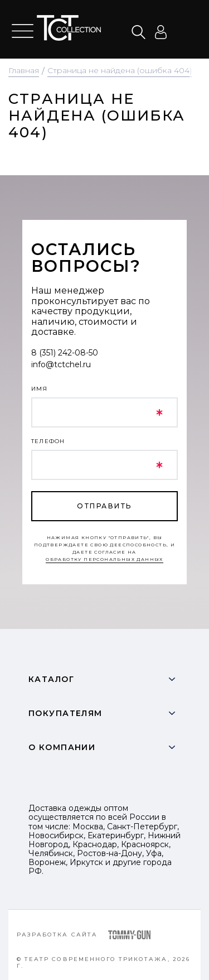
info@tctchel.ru (61, 364)
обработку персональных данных (104, 559)
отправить (104, 506)
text (69, 28)
